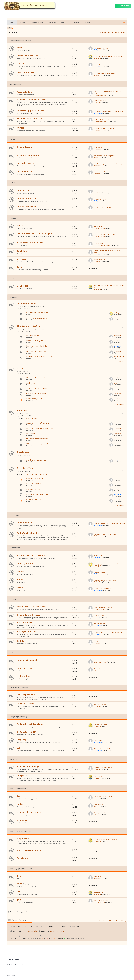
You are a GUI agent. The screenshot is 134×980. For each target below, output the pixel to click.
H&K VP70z (98, 191)
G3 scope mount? (100, 813)
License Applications (26, 695)
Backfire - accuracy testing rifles (37, 494)
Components (23, 776)
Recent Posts (65, 22)
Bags (19, 796)
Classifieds (23, 22)
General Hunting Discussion (29, 615)
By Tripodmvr (98, 50)
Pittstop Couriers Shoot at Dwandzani (106, 840)
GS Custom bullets (100, 101)
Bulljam (20, 267)
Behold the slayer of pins (35, 399)
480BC (20, 226)
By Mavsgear (98, 261)
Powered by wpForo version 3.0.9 (117, 942)
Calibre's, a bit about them (29, 533)
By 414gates (98, 58)
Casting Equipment (26, 171)
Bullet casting (98, 777)
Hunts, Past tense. (25, 623)
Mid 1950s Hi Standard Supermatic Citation (41, 428)
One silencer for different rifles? (37, 313)
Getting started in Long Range (30, 724)
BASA (19, 892)
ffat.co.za (97, 642)
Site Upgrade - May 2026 (102, 48)
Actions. (21, 572)
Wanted (21, 128)
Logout (88, 22)
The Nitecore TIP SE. (100, 226)
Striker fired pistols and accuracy (37, 439)
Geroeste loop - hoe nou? (35, 479)
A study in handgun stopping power (105, 534)
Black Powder (23, 452)
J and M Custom (99, 243)
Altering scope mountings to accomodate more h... (110, 564)
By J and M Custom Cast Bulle (103, 245)
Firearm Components (27, 303)
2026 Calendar (99, 892)
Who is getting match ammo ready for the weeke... (107, 252)
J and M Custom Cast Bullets (30, 243)
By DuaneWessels (99, 228)
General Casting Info (26, 147)
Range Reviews (24, 839)
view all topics (121, 362)
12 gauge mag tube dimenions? (37, 388)
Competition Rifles (32, 474)
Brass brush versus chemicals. (37, 346)
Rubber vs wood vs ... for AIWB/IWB (38, 423)
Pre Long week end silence (103, 207)
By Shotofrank (98, 582)
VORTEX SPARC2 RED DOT (102, 119)
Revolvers (36, 419)
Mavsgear (21, 259)
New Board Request (26, 73)
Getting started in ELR (26, 732)
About (20, 48)
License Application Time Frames (104, 73)
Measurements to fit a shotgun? (37, 378)
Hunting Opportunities (27, 632)
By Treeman (98, 66)
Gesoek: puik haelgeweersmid (36, 393)
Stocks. (20, 588)
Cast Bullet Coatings (26, 163)
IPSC (19, 900)
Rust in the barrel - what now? (36, 351)
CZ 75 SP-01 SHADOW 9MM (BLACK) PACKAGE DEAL (108, 93)
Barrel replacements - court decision (106, 580)
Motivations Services (26, 704)
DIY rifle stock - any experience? (104, 588)
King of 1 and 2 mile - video (103, 748)
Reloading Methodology (28, 767)
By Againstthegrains (100, 663)
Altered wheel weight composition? (105, 156)
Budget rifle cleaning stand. (36, 341)
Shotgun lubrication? (33, 336)
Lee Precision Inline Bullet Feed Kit (105, 234)
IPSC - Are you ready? (101, 900)
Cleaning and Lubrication (28, 326)
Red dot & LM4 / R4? (33, 484)
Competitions (23, 286)
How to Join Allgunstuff (27, 56)
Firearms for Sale (24, 92)
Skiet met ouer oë (100, 805)
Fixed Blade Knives (25, 668)
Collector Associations (27, 207)
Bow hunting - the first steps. (103, 607)
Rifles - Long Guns (25, 468)
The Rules (21, 63)
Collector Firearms (25, 190)
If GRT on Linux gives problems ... (104, 768)
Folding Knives (23, 676)
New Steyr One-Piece (34, 489)
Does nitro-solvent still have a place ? (39, 357)
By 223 (96, 158)
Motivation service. (100, 705)
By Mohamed (118, 394)
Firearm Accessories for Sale (30, 119)
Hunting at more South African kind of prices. (108, 633)
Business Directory (38, 22)
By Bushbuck (98, 102)
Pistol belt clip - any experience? (37, 444)
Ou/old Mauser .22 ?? (33, 500)
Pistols (28, 419)
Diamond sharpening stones (103, 661)
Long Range (22, 740)
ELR (18, 748)
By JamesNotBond (120, 357)
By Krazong (97, 706)
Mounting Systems (25, 563)
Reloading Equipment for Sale (30, 111)
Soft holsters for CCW (34, 433)
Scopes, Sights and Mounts (29, 812)
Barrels (20, 580)
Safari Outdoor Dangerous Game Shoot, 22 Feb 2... (109, 286)
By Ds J (116, 383)
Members (77, 22)
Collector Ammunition (27, 199)
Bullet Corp (22, 251)
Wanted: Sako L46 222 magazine (104, 128)
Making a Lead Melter (101, 172)
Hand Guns (22, 411)
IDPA (19, 876)
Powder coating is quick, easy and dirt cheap (108, 164)
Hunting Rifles (45, 474)
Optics (20, 804)
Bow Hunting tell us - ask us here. (32, 607)
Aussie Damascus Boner (102, 669)
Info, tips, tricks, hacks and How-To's (33, 555)
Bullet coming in (99, 740)
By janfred (117, 318)
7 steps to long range (101, 725)
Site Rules (97, 64)
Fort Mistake (22, 858)
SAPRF (20, 884)
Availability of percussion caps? (37, 460)
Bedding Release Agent (101, 556)
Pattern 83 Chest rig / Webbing (104, 797)
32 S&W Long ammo (100, 199)
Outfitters (21, 641)
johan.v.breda (32, 931)
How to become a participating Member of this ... (109, 56)
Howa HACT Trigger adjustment (37, 318)
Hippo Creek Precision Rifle (29, 850)
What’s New (52, 22)
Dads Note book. (99, 616)
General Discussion (25, 522)
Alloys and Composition (28, 155)
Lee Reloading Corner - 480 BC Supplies (35, 233)
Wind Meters (22, 820)
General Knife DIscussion (28, 660)
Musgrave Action (99, 572)
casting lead (98, 148)
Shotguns (21, 368)
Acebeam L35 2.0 (99, 260)
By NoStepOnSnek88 (100, 95)
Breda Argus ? (31, 383)
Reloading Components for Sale (31, 100)
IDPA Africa (98, 877)
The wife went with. (100, 624)
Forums (12, 22)
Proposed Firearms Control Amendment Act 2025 (109, 523)
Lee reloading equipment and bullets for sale (108, 111)
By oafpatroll (98, 75)
